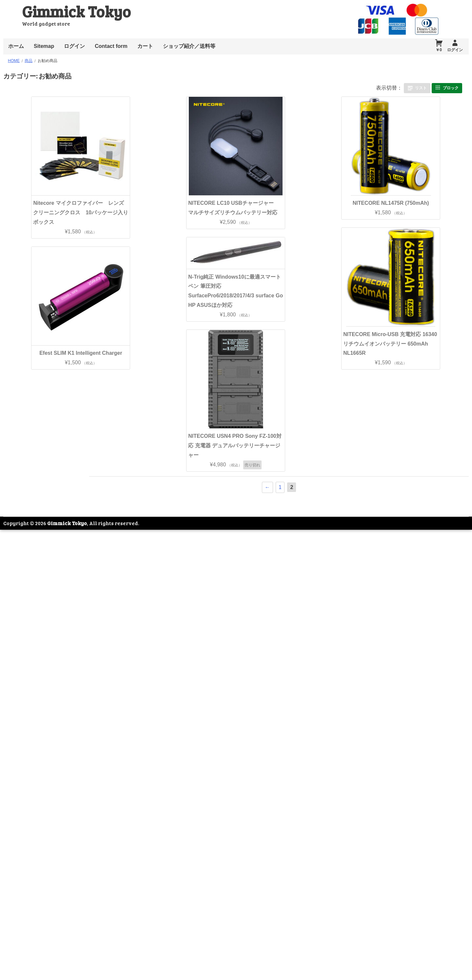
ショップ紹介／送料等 (189, 46)
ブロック (451, 88)
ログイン (74, 46)
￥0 (439, 50)
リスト (421, 88)
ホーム (16, 46)
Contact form (111, 46)
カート (145, 46)
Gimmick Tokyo (76, 11)
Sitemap (44, 46)
